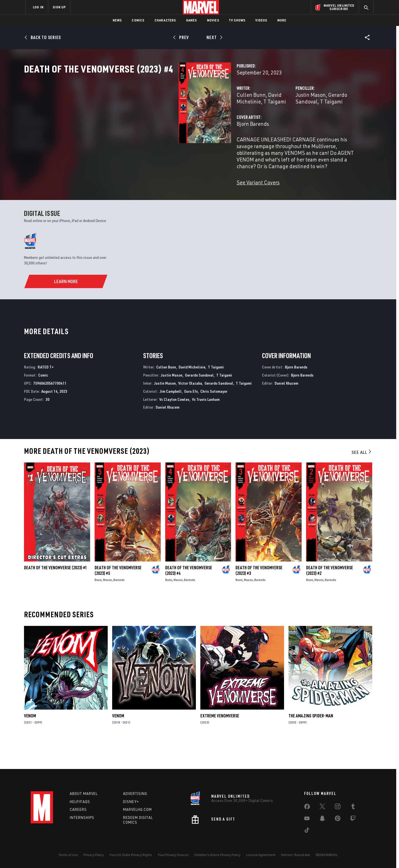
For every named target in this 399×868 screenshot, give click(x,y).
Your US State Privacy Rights (131, 855)
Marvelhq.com (137, 810)
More (282, 20)
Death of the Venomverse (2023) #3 (259, 597)
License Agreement (261, 855)
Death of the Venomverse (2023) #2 (330, 597)
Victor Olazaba (190, 410)
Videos (261, 20)
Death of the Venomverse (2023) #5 (118, 597)
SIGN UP (59, 7)
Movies (213, 20)
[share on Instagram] (338, 807)
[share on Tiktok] (307, 831)
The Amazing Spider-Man (311, 742)
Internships (82, 818)
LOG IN (38, 7)
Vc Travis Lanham (206, 426)
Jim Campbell (171, 418)
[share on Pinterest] (338, 819)
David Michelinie (179, 119)
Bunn (98, 607)
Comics (138, 20)
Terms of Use (68, 855)
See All (362, 479)
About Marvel (84, 794)
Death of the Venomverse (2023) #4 (189, 597)
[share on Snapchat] (322, 819)
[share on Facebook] (307, 808)
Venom (30, 742)
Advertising (135, 794)
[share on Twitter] (322, 807)
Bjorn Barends (145, 142)
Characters (165, 20)
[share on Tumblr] (353, 807)
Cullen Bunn (143, 119)
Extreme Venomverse (220, 742)
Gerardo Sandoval (295, 119)
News (117, 20)
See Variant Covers (150, 187)
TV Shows (237, 20)
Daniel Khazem (168, 434)
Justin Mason (256, 119)
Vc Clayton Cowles (174, 426)
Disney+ (131, 802)
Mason (107, 607)
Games (192, 20)
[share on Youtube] (307, 819)
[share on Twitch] (353, 819)
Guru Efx (191, 418)
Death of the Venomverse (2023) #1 (56, 594)
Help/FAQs (80, 802)
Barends (119, 607)
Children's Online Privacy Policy (217, 855)
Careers (78, 810)
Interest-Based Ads (296, 855)
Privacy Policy (94, 855)
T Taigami (212, 119)
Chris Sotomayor (214, 418)
